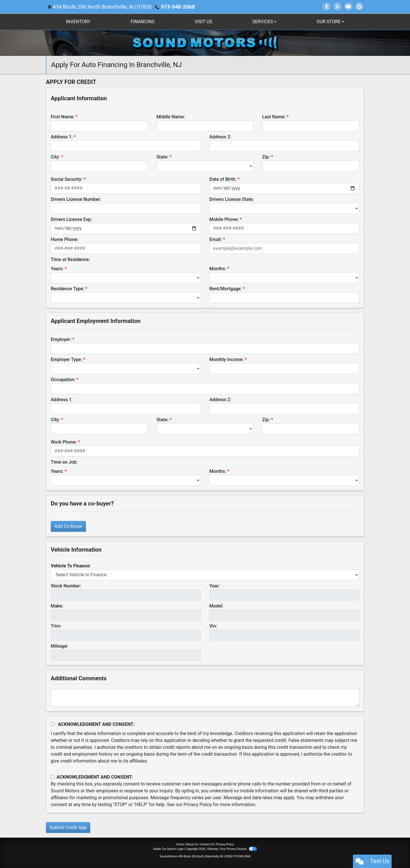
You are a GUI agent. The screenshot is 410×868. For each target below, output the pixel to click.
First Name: (63, 117)
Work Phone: (64, 442)
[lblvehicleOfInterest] (205, 575)
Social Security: (67, 179)
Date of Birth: (223, 179)
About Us (192, 844)
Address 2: (220, 137)
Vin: (213, 626)
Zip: (266, 157)
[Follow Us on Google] (359, 7)
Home (180, 844)
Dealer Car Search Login (168, 849)
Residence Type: (68, 289)
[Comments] (205, 698)
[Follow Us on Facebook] (327, 7)
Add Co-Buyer (68, 526)
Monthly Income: (227, 359)
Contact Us (207, 844)
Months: (218, 269)
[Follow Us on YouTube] (348, 7)
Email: (216, 239)
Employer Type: (66, 359)
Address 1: (62, 137)
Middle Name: (171, 117)
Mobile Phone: (224, 219)
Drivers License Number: (76, 199)
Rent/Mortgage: (225, 289)
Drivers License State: (232, 199)
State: (163, 157)
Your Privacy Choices (238, 849)
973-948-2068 (178, 7)
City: (55, 157)
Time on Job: (64, 462)
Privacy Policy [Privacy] (225, 844)
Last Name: (274, 117)
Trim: (56, 626)
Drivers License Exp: (71, 219)
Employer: (61, 339)
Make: (57, 606)
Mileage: (59, 646)
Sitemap (213, 849)
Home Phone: (65, 239)
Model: (216, 606)
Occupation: (63, 380)
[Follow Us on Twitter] (337, 7)
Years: (57, 269)
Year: (214, 586)
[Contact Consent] (53, 777)
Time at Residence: (70, 259)
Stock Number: (66, 586)
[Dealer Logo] (205, 43)
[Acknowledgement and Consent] (53, 724)
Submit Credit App (68, 827)
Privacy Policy (198, 805)
